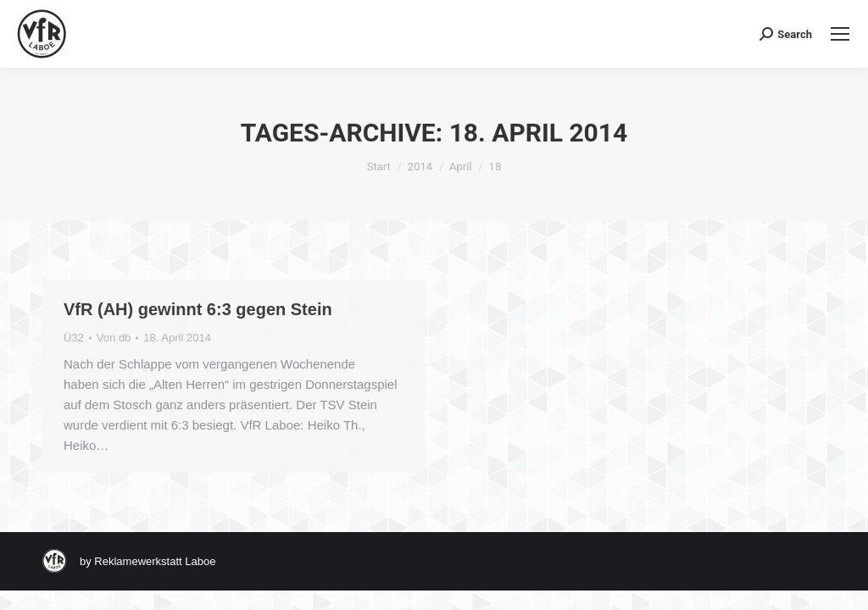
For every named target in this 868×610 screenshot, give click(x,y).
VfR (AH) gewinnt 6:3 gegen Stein (198, 309)
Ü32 (74, 338)
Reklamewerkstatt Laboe (155, 561)
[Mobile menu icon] (840, 34)
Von (114, 338)
